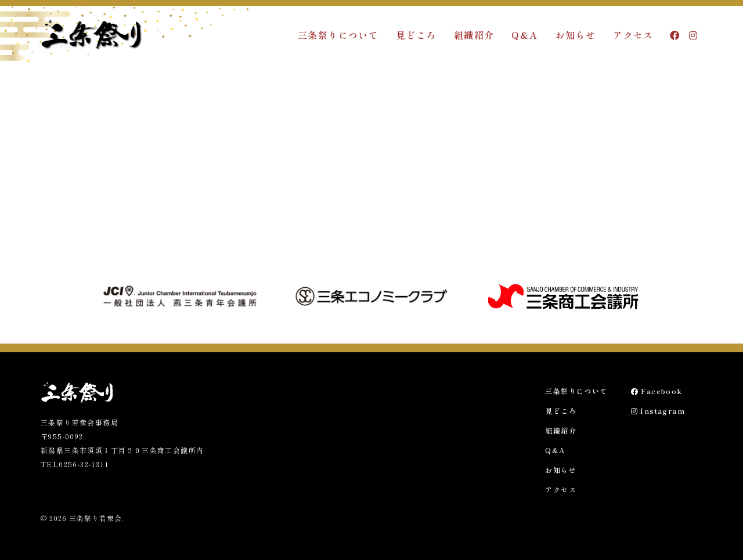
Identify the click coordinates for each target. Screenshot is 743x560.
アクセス (633, 35)
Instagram (658, 411)
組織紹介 (474, 35)
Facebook (657, 391)
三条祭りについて (338, 35)
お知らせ (576, 35)
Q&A (524, 35)
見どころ (416, 35)
